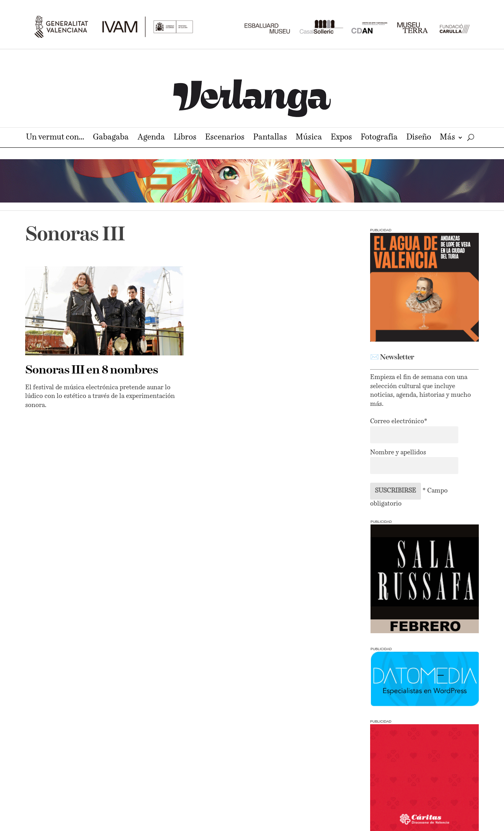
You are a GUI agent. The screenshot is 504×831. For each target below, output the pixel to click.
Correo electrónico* (399, 422)
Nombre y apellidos (398, 453)
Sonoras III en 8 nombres (92, 370)
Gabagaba (111, 138)
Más (447, 138)
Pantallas (270, 138)
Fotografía (379, 138)
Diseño (419, 138)
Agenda (151, 138)
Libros (185, 138)
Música (309, 138)
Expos (341, 138)
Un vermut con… (55, 138)
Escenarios (225, 138)
